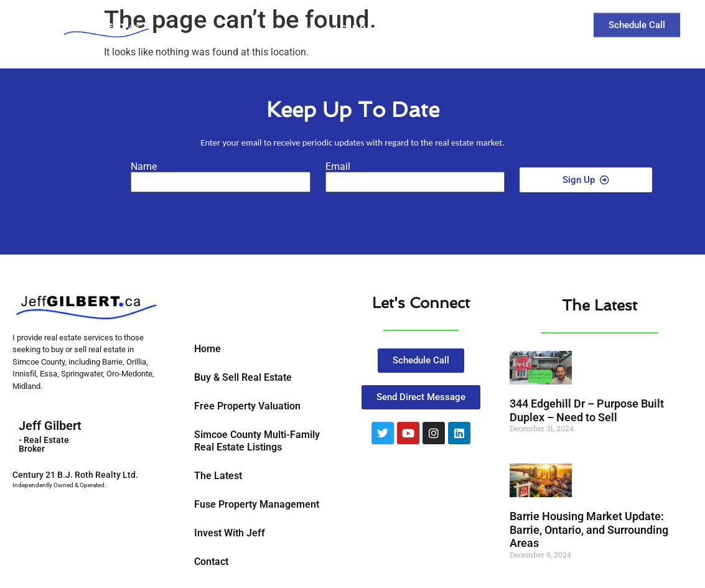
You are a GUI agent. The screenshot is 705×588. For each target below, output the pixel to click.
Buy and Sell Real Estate (362, 21)
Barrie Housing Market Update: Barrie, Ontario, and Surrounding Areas (589, 530)
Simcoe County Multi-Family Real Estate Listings (257, 441)
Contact (537, 21)
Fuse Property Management (257, 504)
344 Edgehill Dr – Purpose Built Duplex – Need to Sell (587, 410)
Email (338, 167)
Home (208, 349)
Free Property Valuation (247, 406)
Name (144, 167)
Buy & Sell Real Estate (243, 377)
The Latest (471, 21)
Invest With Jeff (230, 533)
